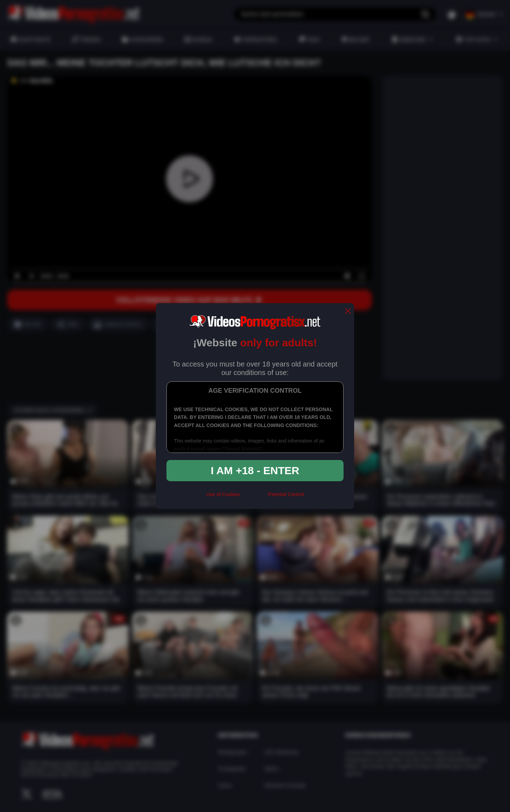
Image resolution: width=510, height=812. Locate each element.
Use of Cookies (223, 494)
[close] (348, 311)
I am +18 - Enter (255, 470)
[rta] (254, 497)
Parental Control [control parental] (286, 494)
